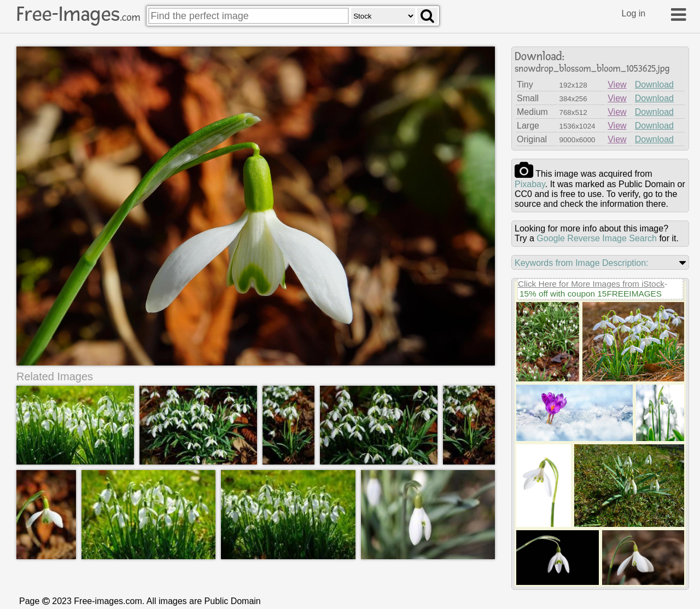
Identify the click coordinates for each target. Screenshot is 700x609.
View (617, 85)
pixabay (530, 184)
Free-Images (78, 14)
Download (654, 85)
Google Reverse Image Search (597, 238)
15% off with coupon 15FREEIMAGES (591, 294)
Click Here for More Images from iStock (591, 284)
